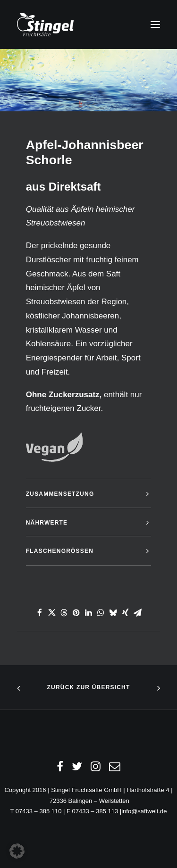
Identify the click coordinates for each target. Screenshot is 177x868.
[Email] (115, 769)
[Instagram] (96, 769)
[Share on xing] (126, 613)
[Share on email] (138, 613)
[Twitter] (77, 769)
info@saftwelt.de (144, 811)
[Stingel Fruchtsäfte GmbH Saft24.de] (45, 25)
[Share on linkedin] (89, 613)
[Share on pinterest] (76, 613)
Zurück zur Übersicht (89, 687)
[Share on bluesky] (113, 613)
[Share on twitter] (52, 613)
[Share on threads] (64, 613)
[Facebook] (60, 769)
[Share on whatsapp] (101, 613)
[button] (155, 25)
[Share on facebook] (40, 613)
